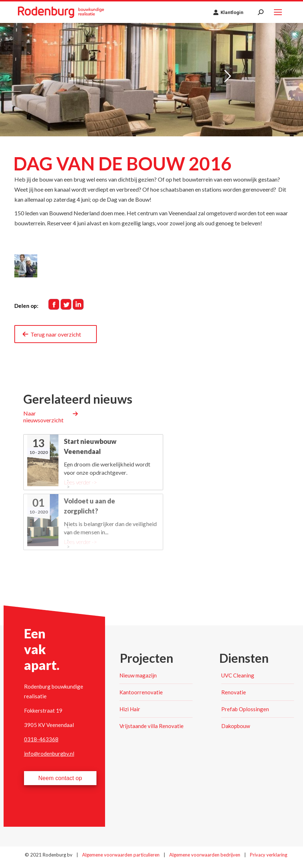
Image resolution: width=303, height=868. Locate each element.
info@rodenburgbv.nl (49, 754)
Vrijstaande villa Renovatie (151, 726)
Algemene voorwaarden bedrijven (205, 855)
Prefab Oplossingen (245, 709)
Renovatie (234, 692)
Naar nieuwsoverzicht (43, 417)
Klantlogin (228, 12)
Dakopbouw (236, 726)
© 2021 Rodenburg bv (49, 855)
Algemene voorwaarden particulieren (121, 855)
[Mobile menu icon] (278, 12)
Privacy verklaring (269, 855)
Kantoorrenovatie (141, 692)
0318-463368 (41, 739)
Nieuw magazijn (138, 675)
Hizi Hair (130, 709)
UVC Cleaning (238, 675)
